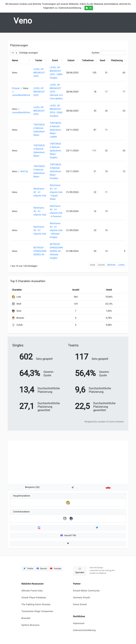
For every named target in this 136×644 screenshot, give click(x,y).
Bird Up (24, 171)
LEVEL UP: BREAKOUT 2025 (39, 73)
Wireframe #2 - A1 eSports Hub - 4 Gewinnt (56, 211)
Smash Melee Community (86, 591)
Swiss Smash (80, 604)
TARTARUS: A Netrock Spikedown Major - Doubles (56, 171)
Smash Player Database (34, 598)
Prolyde (16, 88)
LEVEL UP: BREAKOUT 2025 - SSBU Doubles (56, 111)
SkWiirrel (103, 573)
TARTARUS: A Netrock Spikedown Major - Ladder (56, 130)
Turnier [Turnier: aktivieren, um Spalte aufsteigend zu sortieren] (39, 60)
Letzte (121, 265)
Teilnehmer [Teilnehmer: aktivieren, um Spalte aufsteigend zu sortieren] (88, 60)
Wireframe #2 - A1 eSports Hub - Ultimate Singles (56, 230)
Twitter (28, 569)
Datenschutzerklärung (84, 630)
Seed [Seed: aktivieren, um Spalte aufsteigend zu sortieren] (102, 60)
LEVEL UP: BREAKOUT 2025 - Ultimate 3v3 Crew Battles (56, 92)
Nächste (111, 265)
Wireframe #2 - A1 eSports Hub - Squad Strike (56, 192)
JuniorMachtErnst (21, 95)
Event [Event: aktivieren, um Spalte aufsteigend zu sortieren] (55, 60)
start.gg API (110, 570)
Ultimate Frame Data (32, 591)
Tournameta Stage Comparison (37, 611)
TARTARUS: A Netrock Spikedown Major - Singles (56, 151)
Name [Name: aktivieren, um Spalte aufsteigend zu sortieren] (15, 60)
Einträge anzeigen (24, 53)
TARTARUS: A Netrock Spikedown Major (39, 130)
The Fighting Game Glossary (36, 604)
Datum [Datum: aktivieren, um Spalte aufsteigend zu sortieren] (71, 60)
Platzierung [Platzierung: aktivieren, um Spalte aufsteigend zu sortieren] (117, 60)
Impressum (79, 623)
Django (100, 568)
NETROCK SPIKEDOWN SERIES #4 (40, 251)
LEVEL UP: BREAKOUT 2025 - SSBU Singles (56, 73)
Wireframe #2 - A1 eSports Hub (40, 192)
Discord (42, 569)
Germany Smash (82, 598)
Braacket (26, 618)
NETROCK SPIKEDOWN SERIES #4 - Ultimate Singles (56, 251)
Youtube (56, 569)
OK (89, 8)
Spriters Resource (30, 625)
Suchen (109, 53)
